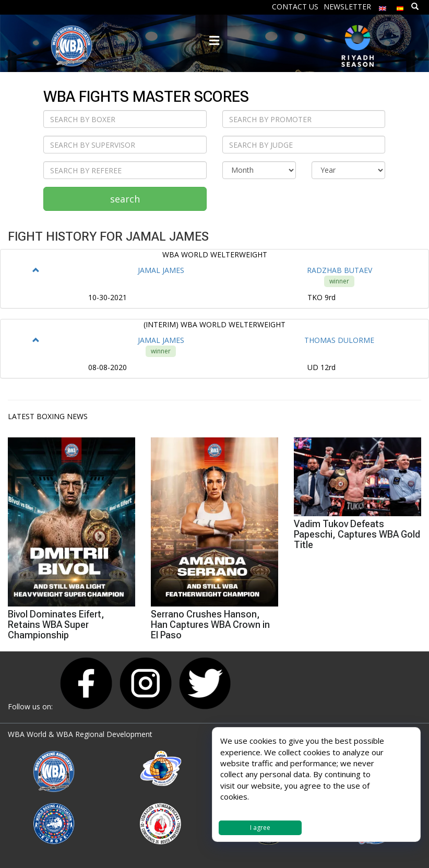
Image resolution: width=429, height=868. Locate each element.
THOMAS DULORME (339, 340)
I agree (260, 828)
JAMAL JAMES (161, 270)
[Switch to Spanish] (400, 6)
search (125, 199)
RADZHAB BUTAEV (339, 270)
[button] (36, 270)
